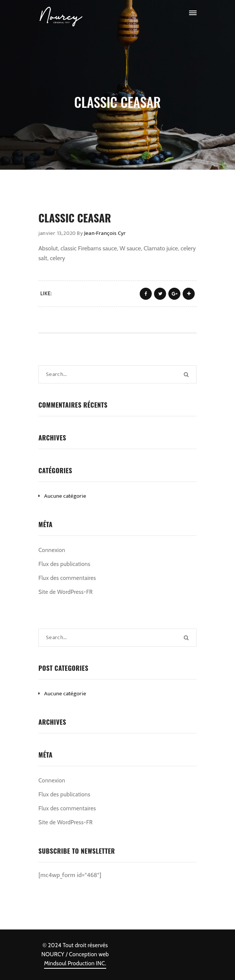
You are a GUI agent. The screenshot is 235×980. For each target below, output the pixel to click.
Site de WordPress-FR (66, 592)
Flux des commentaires (67, 578)
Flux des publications (64, 564)
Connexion (52, 550)
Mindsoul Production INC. (75, 963)
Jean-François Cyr (105, 233)
